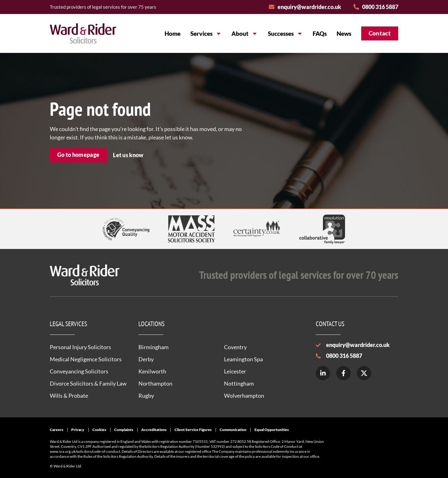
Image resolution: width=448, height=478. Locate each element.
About (245, 33)
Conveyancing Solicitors (79, 371)
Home (173, 33)
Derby (146, 359)
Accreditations (154, 430)
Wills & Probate (69, 396)
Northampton (155, 383)
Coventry (235, 347)
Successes (285, 33)
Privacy (78, 430)
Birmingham (154, 347)
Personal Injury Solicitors (80, 347)
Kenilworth (152, 371)
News (344, 33)
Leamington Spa (243, 359)
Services (206, 33)
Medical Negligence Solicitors (86, 359)
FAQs (320, 33)
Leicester (235, 371)
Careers (56, 430)
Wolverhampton (244, 396)
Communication (233, 430)
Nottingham (239, 383)
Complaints (124, 430)
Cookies (99, 430)
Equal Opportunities (272, 430)
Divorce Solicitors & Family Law (88, 383)
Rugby (146, 396)
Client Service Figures (193, 430)
